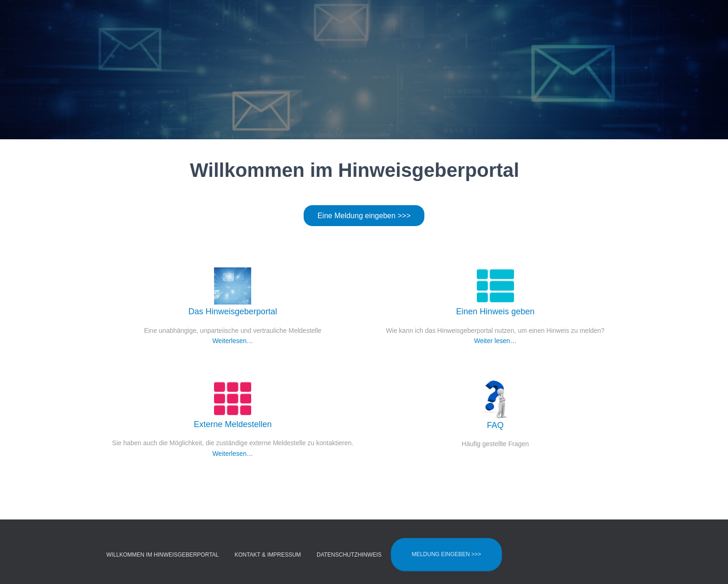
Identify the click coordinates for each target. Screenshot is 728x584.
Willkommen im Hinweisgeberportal (162, 555)
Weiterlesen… (233, 341)
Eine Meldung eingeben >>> (364, 216)
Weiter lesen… (495, 341)
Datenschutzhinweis (349, 555)
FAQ (495, 425)
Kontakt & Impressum (268, 555)
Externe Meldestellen (233, 424)
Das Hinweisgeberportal (233, 311)
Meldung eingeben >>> (447, 554)
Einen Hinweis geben (495, 311)
